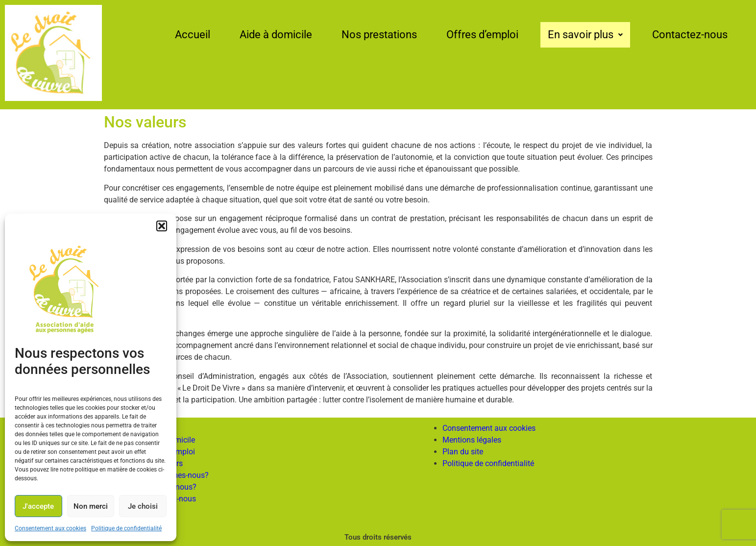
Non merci (91, 506)
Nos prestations (379, 35)
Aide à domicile (276, 35)
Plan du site (463, 452)
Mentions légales (472, 440)
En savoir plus (585, 35)
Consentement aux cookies (50, 528)
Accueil (193, 35)
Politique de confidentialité (126, 528)
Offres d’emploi (482, 35)
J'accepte (38, 506)
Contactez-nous (690, 35)
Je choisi (143, 506)
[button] (162, 226)
